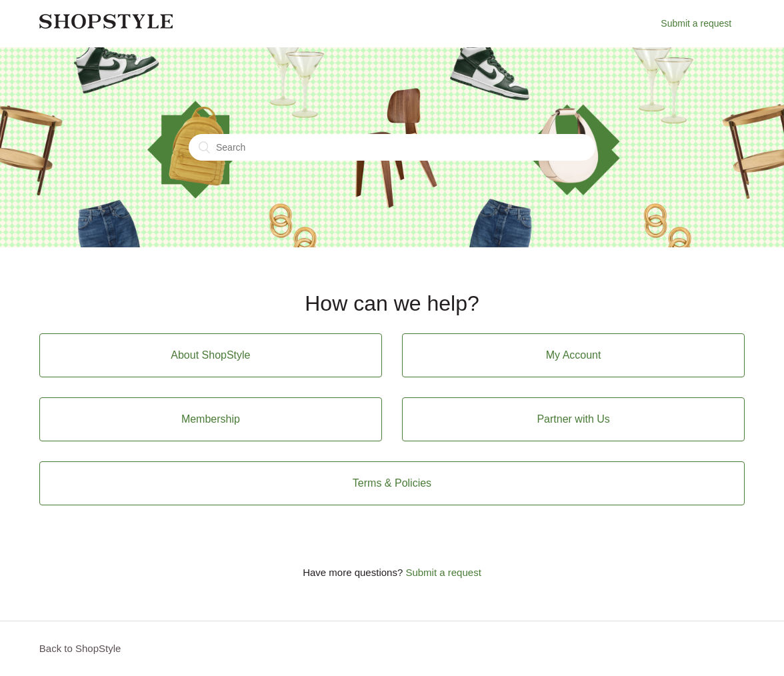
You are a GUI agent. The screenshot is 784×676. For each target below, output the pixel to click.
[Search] (392, 147)
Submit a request (696, 23)
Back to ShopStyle (80, 648)
